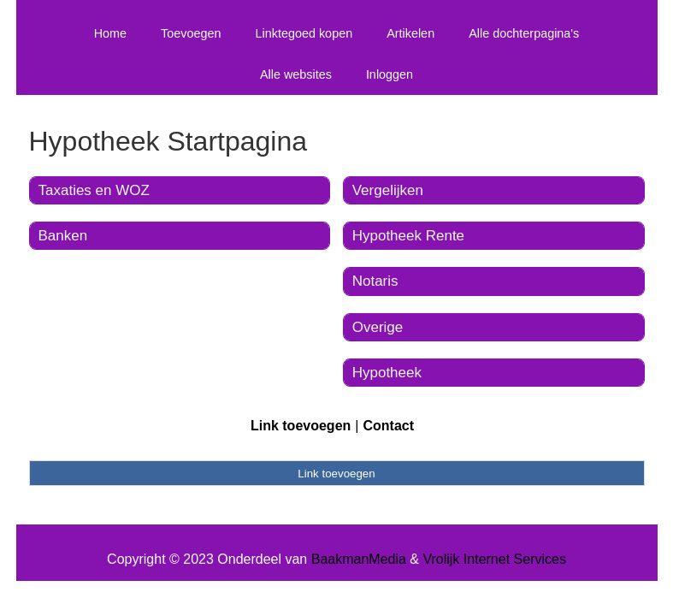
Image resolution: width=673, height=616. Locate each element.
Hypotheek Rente (408, 236)
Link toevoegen (301, 426)
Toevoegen (191, 33)
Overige (378, 327)
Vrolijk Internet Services (494, 559)
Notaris (375, 281)
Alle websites (296, 74)
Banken (63, 236)
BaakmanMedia (359, 559)
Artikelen (410, 33)
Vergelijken (388, 190)
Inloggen (390, 74)
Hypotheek (387, 373)
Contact (388, 426)
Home (110, 33)
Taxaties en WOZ (94, 190)
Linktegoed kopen (304, 33)
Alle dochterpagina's (524, 33)
